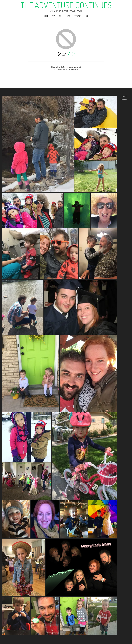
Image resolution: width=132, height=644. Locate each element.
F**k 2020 (78, 16)
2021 (87, 16)
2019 (68, 16)
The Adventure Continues (66, 5)
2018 (61, 16)
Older (46, 16)
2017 (54, 16)
